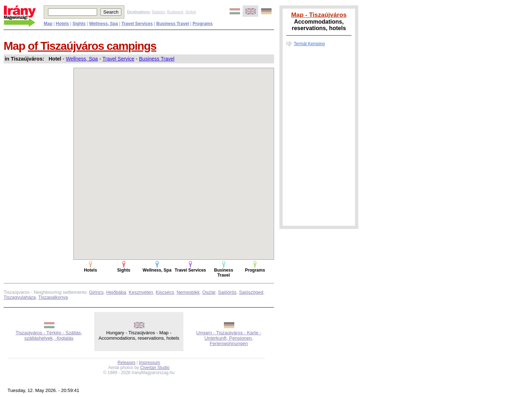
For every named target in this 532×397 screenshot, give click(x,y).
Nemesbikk (188, 292)
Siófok (191, 12)
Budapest (175, 12)
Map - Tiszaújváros (319, 15)
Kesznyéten (141, 292)
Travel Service (118, 59)
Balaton (158, 12)
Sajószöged (251, 292)
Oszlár (209, 292)
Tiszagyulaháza (20, 297)
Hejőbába (116, 292)
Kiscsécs (165, 292)
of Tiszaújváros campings (92, 46)
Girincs (96, 292)
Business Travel (157, 59)
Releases (126, 363)
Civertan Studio (155, 368)
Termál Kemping (309, 44)
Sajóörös (227, 292)
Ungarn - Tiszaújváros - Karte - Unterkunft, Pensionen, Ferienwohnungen (229, 338)
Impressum (150, 363)
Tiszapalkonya (53, 297)
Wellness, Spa (82, 59)
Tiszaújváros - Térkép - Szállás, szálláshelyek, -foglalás (49, 335)
